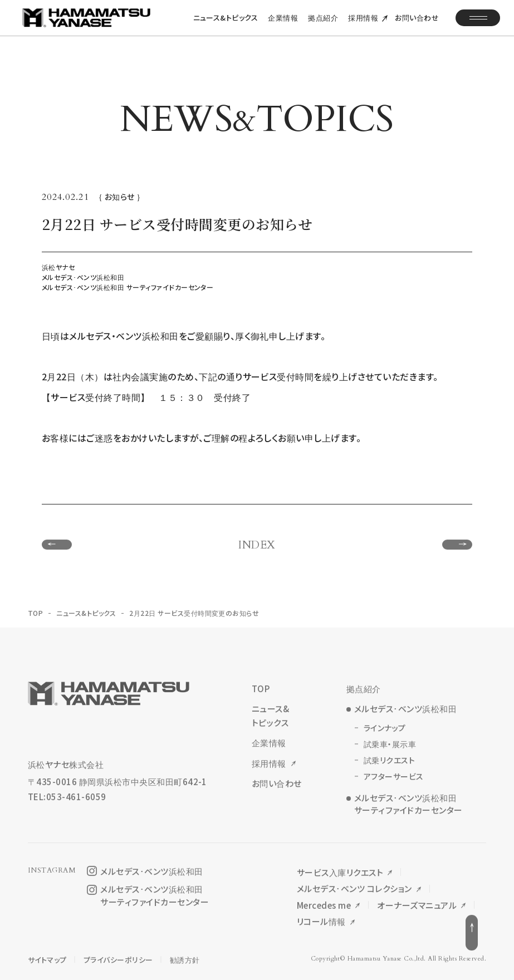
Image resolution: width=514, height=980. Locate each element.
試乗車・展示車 (390, 746)
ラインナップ (385, 730)
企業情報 (283, 25)
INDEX (257, 547)
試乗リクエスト (389, 762)
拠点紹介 (323, 25)
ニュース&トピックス (226, 25)
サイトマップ (47, 956)
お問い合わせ (417, 25)
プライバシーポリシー (118, 956)
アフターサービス (394, 778)
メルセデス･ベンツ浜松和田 (405, 711)
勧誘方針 (185, 956)
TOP (35, 615)
